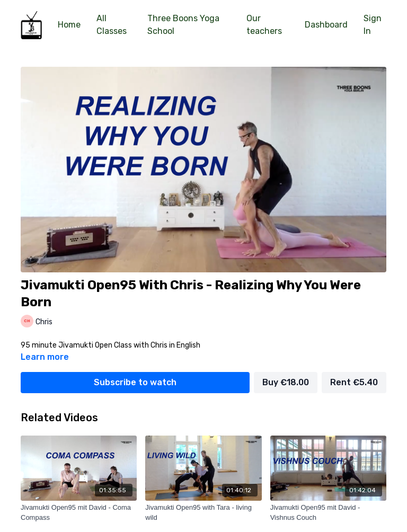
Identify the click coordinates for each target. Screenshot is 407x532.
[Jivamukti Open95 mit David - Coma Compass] (79, 513)
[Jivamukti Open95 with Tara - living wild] (203, 513)
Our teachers (264, 25)
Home (69, 25)
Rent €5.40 (354, 382)
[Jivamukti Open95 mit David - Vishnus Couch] (328, 513)
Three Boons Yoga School (183, 25)
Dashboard (326, 25)
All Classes (112, 25)
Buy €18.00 (286, 382)
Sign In (373, 25)
